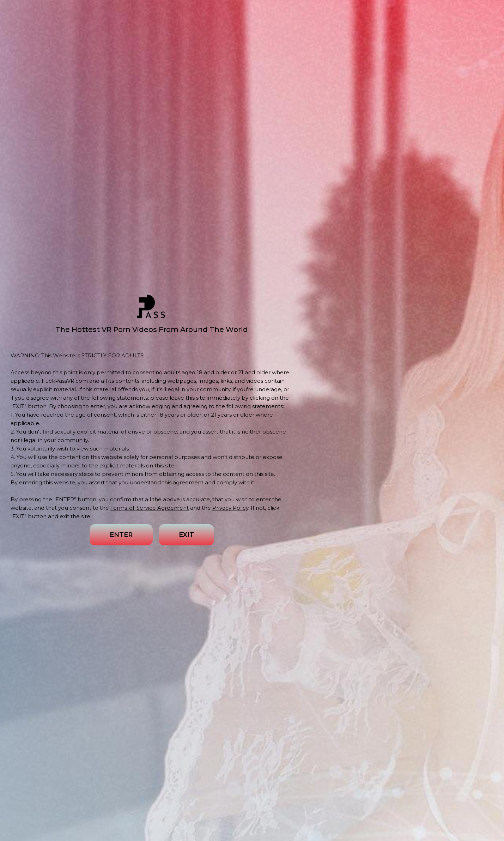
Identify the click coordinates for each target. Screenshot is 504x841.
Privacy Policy (230, 508)
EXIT (186, 535)
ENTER (121, 535)
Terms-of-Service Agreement (150, 508)
